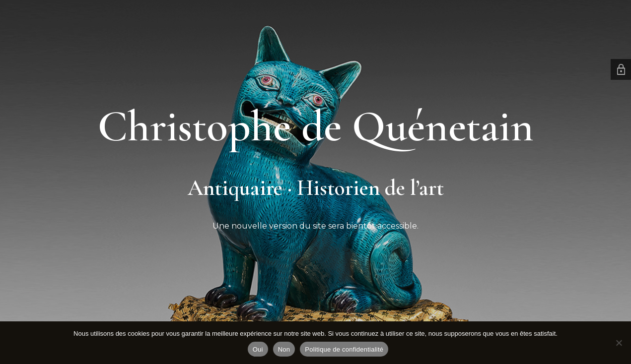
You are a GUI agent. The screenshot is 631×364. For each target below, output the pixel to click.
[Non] (619, 343)
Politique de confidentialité (344, 349)
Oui (258, 349)
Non (284, 349)
